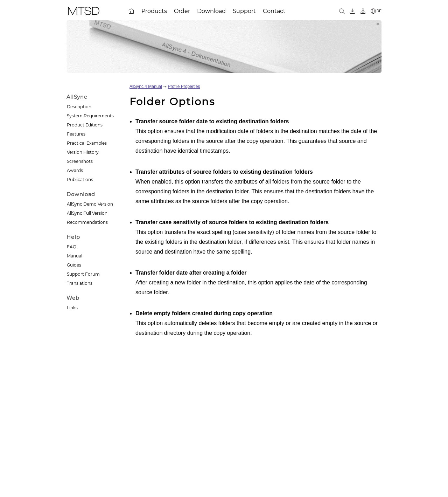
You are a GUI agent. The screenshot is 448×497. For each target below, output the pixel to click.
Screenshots (80, 161)
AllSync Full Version (87, 213)
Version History (83, 152)
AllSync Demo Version (90, 204)
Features (76, 134)
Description (79, 107)
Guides (74, 265)
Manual (75, 256)
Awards (75, 170)
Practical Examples (87, 143)
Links (72, 308)
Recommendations (87, 222)
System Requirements (90, 116)
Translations (80, 283)
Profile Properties (184, 87)
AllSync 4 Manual (146, 87)
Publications (80, 180)
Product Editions (85, 125)
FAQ (72, 247)
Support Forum (83, 274)
